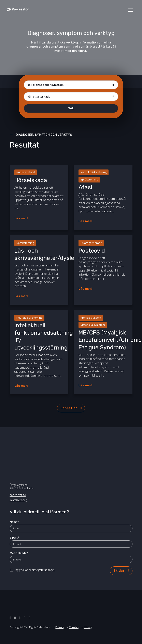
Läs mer (21, 218)
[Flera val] (71, 96)
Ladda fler (69, 408)
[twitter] (10, 618)
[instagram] (25, 618)
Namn (14, 522)
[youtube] (30, 618)
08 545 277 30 (18, 495)
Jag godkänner (35, 570)
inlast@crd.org (18, 500)
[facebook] (20, 618)
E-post (14, 538)
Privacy (60, 627)
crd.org (88, 627)
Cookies (74, 627)
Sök (71, 108)
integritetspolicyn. (44, 570)
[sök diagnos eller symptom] (71, 85)
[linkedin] (15, 618)
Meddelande (19, 553)
